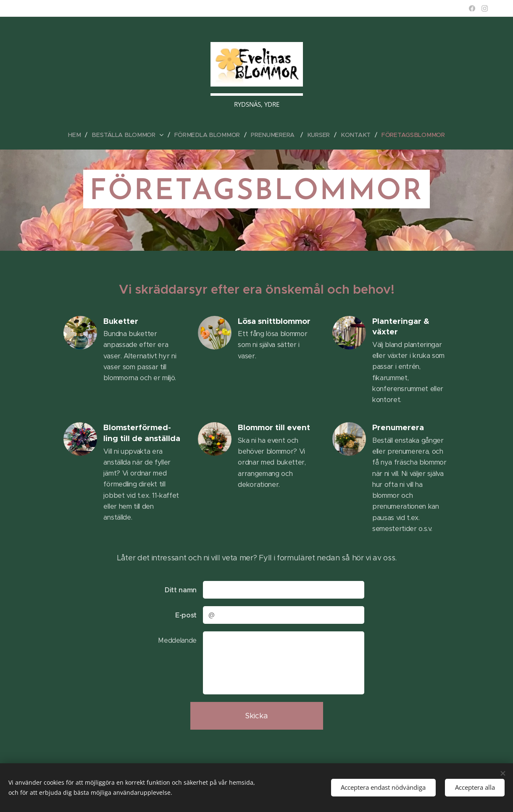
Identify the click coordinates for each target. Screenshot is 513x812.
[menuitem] (80, 135)
